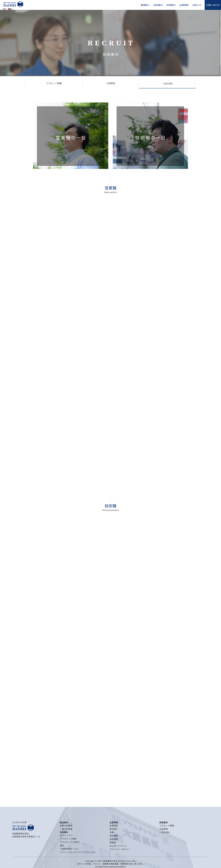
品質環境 (114, 839)
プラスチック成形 (68, 839)
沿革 (112, 832)
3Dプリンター (66, 835)
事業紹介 (145, 5)
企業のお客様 (66, 825)
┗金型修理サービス (69, 849)
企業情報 (184, 5)
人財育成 (111, 83)
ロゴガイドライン (118, 846)
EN (10, 9)
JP (5, 9)
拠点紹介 (114, 829)
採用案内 (171, 5)
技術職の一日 (151, 138)
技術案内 (158, 5)
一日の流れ (167, 84)
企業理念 (114, 825)
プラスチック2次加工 (70, 842)
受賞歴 (113, 842)
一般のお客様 (66, 829)
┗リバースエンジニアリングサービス (78, 852)
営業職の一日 (71, 138)
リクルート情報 (54, 83)
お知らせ (197, 5)
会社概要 (114, 836)
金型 (62, 845)
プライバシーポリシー (120, 849)
